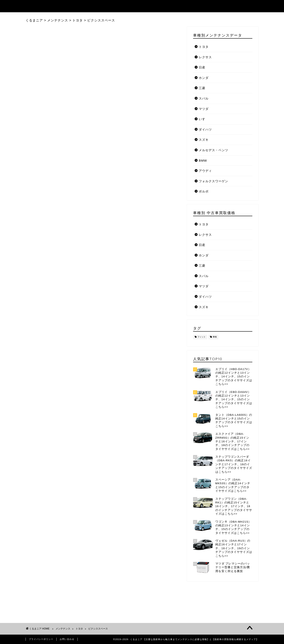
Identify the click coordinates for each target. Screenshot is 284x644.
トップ (105, 6)
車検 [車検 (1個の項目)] (215, 337)
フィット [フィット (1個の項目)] (201, 337)
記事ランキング (132, 6)
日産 (202, 67)
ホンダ (204, 78)
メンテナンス (63, 629)
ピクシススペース (98, 629)
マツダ (204, 109)
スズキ (204, 140)
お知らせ (199, 6)
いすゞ (204, 119)
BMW (203, 160)
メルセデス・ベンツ (214, 150)
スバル (204, 98)
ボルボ (204, 191)
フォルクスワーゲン (214, 181)
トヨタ (204, 47)
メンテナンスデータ (168, 6)
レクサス (205, 57)
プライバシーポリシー (41, 639)
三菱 (202, 88)
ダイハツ (205, 129)
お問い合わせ (67, 639)
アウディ (205, 171)
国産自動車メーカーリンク (236, 6)
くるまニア (37, 6)
